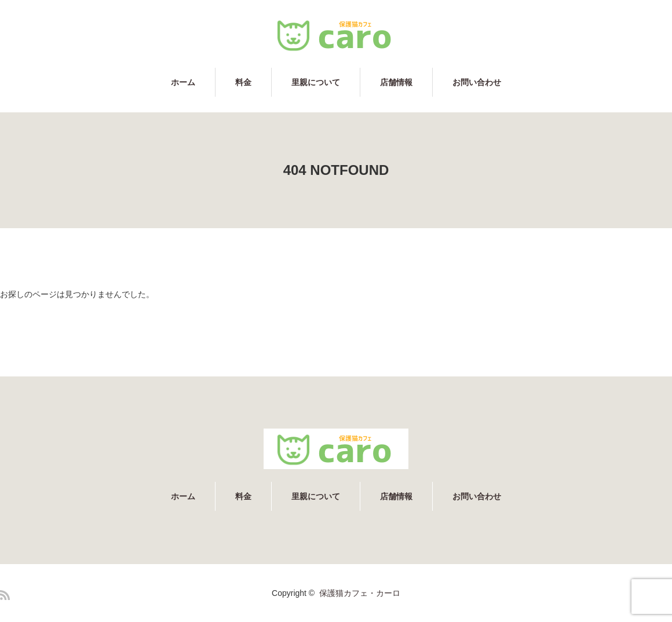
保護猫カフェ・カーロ (360, 593)
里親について (316, 82)
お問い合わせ (477, 82)
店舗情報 (396, 82)
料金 (243, 82)
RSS (5, 595)
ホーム (183, 82)
